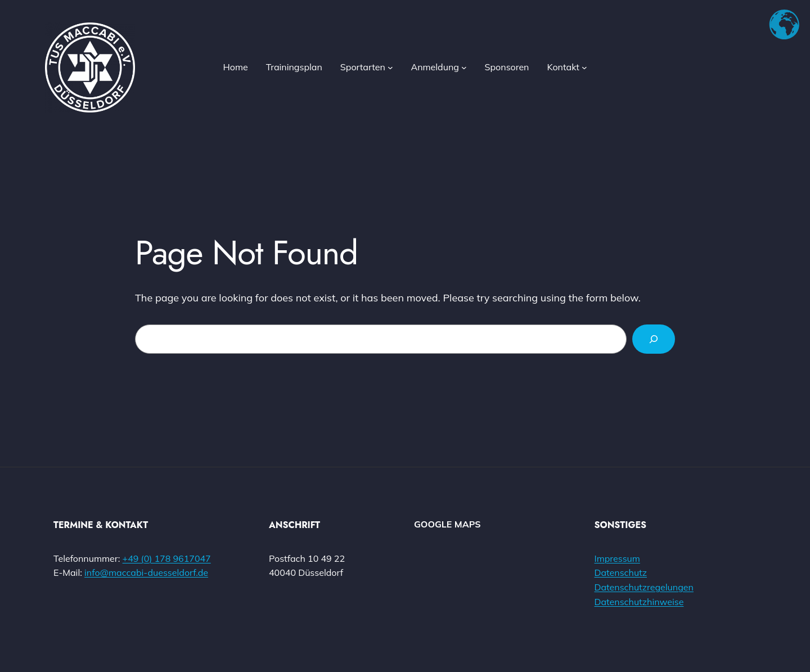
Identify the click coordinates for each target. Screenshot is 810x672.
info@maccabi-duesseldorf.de (146, 572)
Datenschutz (621, 572)
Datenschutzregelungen (644, 587)
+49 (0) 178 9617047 (167, 558)
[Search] (654, 339)
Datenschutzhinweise (639, 602)
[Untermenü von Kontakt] (584, 67)
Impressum (617, 558)
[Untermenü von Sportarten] (390, 67)
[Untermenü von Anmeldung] (464, 67)
